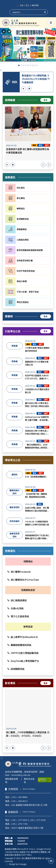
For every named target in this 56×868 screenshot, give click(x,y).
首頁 (22, 5)
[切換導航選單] (51, 23)
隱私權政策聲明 (12, 780)
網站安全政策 (29, 780)
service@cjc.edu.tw (21, 775)
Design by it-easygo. (18, 864)
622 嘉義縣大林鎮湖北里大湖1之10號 (29, 805)
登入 (28, 5)
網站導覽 (35, 5)
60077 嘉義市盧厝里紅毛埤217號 (27, 828)
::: (18, 5)
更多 (46, 100)
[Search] (29, 12)
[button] (4, 31)
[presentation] (43, 165)
